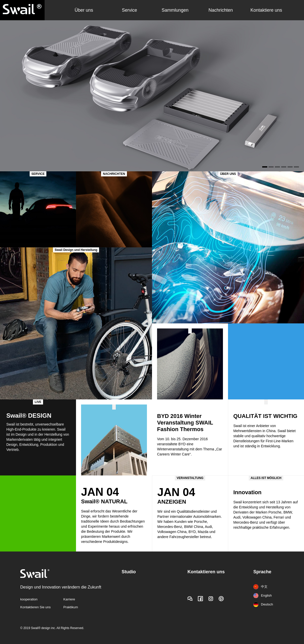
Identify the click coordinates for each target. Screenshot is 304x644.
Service (129, 10)
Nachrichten (221, 10)
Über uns (84, 10)
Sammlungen (175, 10)
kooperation (29, 599)
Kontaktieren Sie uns (35, 607)
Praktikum (71, 607)
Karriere (69, 599)
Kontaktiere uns (266, 10)
